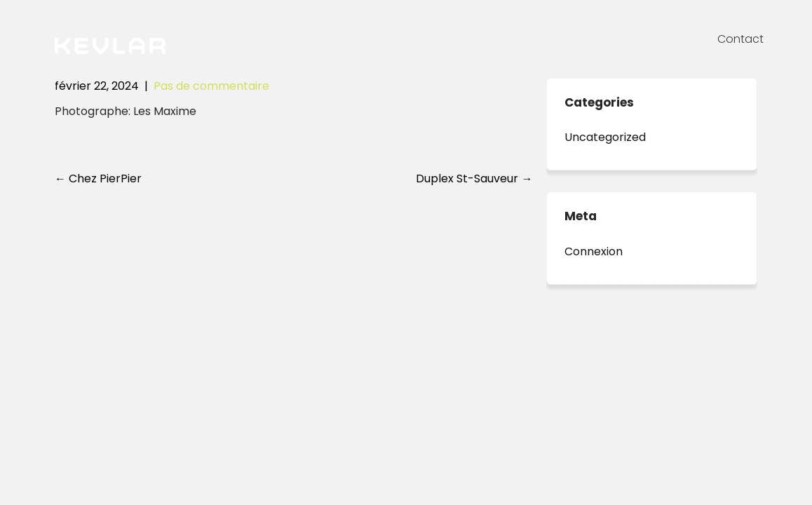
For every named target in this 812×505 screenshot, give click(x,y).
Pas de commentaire (211, 86)
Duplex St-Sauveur (474, 179)
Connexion (594, 251)
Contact (740, 39)
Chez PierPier (98, 179)
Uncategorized (605, 137)
